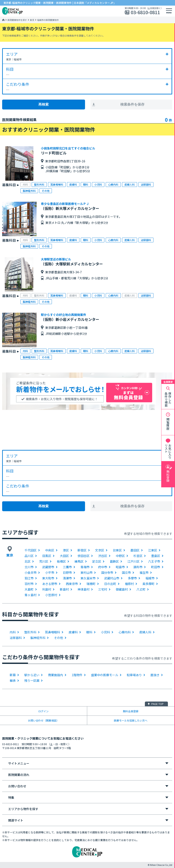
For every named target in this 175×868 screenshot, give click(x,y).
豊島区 (156, 556)
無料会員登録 (131, 711)
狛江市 (29, 578)
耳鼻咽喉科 (53, 632)
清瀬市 (67, 578)
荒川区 (44, 561)
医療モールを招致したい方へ (131, 720)
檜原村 (129, 584)
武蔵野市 (48, 567)
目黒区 (47, 556)
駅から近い (32, 675)
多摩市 (132, 578)
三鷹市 (67, 567)
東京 (32, 20)
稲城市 (150, 578)
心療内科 (125, 632)
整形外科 (30, 632)
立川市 (29, 567)
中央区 (50, 550)
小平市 (50, 573)
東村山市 (87, 573)
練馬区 (79, 561)
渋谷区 (103, 556)
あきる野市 (50, 584)
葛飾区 (114, 561)
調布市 (138, 567)
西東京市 (72, 584)
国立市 (126, 573)
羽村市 (29, 584)
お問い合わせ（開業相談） (43, 720)
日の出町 (110, 584)
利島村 (47, 589)
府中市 (103, 567)
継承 (13, 680)
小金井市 (31, 573)
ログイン (43, 711)
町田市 (156, 567)
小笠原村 (51, 595)
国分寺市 (107, 573)
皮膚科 (73, 632)
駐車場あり (134, 675)
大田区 (64, 556)
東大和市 (48, 578)
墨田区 (135, 550)
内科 (13, 632)
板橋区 (61, 561)
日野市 (67, 573)
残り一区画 (32, 680)
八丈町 (141, 589)
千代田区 (31, 550)
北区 (28, 561)
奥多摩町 (149, 584)
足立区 (97, 561)
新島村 (64, 589)
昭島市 (120, 567)
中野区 (120, 556)
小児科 (105, 632)
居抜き (155, 675)
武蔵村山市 (112, 578)
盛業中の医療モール (105, 675)
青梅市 (85, 567)
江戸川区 (133, 561)
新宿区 (82, 550)
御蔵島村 (122, 589)
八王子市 (154, 561)
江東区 (153, 550)
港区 (66, 550)
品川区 (29, 556)
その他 (59, 638)
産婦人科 (145, 632)
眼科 (89, 632)
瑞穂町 (91, 584)
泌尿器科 (16, 638)
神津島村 (84, 589)
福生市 (144, 573)
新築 (13, 675)
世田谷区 (84, 556)
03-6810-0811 (145, 12)
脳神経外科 (38, 638)
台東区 (117, 550)
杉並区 (138, 556)
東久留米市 (88, 578)
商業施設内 (56, 675)
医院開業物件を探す (17, 20)
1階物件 (77, 675)
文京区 (100, 550)
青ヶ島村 (31, 595)
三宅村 (103, 589)
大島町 (29, 589)
